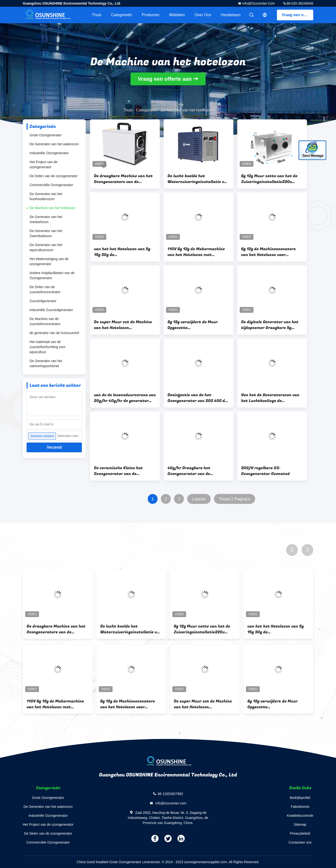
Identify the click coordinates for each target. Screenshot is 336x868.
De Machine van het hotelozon (52, 208)
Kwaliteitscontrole (300, 816)
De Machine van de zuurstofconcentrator (45, 321)
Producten (151, 15)
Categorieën (122, 15)
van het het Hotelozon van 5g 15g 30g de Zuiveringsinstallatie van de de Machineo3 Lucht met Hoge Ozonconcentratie (124, 252)
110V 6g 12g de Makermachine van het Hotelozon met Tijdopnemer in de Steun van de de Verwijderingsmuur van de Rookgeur (198, 252)
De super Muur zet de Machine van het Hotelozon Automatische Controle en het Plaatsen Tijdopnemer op (123, 325)
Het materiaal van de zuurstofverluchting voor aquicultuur (48, 347)
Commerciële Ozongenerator (51, 185)
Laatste (199, 499)
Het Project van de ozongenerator (43, 164)
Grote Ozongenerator (46, 135)
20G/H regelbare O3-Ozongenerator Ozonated (265, 471)
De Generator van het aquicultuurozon (46, 247)
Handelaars (231, 15)
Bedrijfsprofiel (300, 798)
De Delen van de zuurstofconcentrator (45, 289)
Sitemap (300, 824)
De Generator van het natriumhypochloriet (46, 363)
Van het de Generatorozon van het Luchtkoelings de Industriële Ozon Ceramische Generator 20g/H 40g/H (270, 398)
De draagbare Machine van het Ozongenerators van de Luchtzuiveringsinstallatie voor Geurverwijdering (125, 179)
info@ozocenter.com (258, 3)
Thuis (97, 15)
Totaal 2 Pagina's (234, 499)
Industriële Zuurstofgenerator (51, 310)
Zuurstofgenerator (43, 301)
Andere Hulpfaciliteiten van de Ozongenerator (52, 275)
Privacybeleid (300, 833)
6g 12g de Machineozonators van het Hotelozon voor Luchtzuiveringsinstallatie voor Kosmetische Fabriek (272, 252)
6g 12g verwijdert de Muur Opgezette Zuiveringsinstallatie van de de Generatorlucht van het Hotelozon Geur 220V (198, 325)
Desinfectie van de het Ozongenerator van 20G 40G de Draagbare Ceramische (197, 398)
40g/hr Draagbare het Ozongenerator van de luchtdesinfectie (189, 471)
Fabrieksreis (300, 807)
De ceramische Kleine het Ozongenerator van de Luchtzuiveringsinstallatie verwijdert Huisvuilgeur (120, 471)
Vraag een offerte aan (298, 15)
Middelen (177, 15)
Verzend (54, 447)
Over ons (203, 15)
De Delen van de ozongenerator (53, 176)
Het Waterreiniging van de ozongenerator (49, 261)
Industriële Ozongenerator (49, 153)
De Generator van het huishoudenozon (46, 196)
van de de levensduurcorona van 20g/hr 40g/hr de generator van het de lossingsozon (125, 398)
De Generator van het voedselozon (46, 219)
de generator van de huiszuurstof (54, 333)
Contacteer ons (300, 842)
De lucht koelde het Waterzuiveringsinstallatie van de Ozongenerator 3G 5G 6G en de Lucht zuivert (198, 179)
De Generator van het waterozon (54, 144)
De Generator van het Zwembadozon (46, 233)
